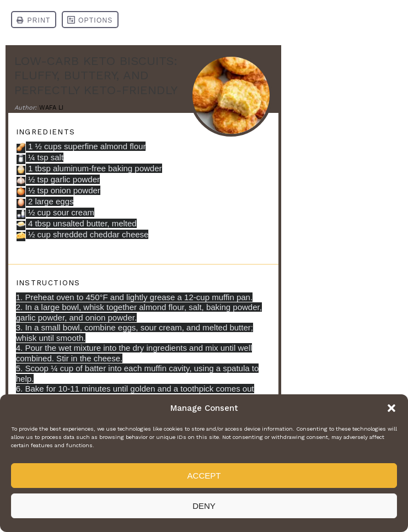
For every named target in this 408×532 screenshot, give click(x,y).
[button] (391, 408)
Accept (204, 476)
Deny (204, 506)
